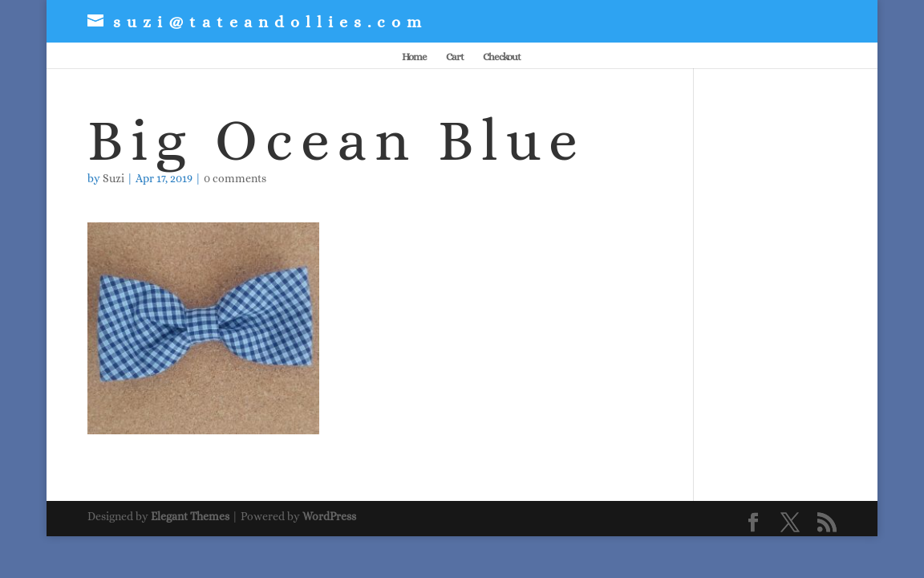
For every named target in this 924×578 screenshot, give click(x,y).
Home (414, 57)
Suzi (113, 178)
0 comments (235, 178)
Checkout (502, 57)
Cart (455, 57)
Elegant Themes (190, 516)
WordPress (329, 516)
